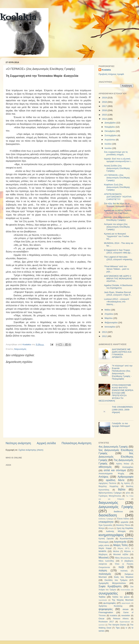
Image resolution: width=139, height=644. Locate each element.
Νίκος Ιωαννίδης (106, 561)
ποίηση (103, 570)
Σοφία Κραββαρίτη (110, 586)
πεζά (121, 567)
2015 (105, 115)
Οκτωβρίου (110, 131)
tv (126, 628)
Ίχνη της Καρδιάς (125, 528)
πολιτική (124, 571)
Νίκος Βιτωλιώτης (123, 558)
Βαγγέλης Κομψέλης (109, 486)
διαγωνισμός (20, 349)
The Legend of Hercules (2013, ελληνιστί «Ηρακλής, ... (118, 259)
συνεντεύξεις (125, 590)
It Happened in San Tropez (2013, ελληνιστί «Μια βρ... (118, 251)
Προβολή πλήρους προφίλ (111, 74)
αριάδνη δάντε (115, 480)
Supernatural (125, 622)
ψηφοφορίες (106, 609)
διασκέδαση (108, 515)
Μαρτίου (109, 318)
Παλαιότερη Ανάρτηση (76, 443)
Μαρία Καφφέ (105, 548)
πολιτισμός (105, 574)
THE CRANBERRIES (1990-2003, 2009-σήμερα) (122, 409)
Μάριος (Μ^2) (124, 548)
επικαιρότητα (106, 522)
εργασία (124, 522)
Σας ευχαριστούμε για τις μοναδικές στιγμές (116, 153)
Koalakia (106, 70)
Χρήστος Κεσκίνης (111, 606)
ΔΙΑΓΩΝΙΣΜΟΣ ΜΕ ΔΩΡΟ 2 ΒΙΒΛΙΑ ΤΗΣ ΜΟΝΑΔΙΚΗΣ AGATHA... (118, 279)
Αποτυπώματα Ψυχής (111, 474)
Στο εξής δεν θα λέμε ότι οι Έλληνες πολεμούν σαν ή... (118, 205)
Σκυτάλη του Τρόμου (116, 580)
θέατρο (102, 528)
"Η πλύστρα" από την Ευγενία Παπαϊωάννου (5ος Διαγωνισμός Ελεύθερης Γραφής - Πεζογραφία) (122, 372)
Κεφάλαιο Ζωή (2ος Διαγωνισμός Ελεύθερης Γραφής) (117, 187)
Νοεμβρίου (110, 127)
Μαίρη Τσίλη (120, 545)
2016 (105, 110)
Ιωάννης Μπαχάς (116, 531)
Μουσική (104, 557)
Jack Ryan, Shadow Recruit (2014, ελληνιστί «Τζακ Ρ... (118, 294)
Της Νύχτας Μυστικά (123, 600)
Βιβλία (122, 489)
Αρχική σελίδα (46, 443)
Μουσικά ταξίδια (121, 554)
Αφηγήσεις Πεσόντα (107, 483)
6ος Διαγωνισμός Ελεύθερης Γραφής (116, 457)
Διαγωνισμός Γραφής (116, 507)
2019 (105, 98)
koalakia (18, 18)
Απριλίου (109, 314)
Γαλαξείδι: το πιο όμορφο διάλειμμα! (121, 425)
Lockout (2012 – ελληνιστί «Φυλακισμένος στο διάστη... (117, 302)
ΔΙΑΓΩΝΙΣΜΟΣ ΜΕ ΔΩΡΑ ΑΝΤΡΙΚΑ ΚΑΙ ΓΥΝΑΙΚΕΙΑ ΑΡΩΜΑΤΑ (122, 353)
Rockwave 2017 (106, 622)
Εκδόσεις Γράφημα (106, 519)
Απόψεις (104, 477)
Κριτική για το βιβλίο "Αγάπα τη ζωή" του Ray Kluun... (118, 212)
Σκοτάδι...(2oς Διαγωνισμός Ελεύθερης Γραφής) (117, 219)
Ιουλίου (108, 144)
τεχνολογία (103, 600)
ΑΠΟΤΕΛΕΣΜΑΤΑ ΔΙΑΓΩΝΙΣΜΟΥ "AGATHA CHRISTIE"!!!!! (118, 197)
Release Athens (121, 619)
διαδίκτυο (118, 511)
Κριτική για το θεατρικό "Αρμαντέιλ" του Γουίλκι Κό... (117, 236)
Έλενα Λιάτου (123, 519)
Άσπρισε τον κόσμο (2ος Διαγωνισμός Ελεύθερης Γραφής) (117, 227)
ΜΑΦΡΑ (102, 551)
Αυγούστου (110, 140)
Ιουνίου (108, 148)
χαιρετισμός (126, 603)
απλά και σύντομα (115, 470)
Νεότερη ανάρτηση (18, 443)
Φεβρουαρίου (111, 322)
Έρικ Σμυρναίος (105, 525)
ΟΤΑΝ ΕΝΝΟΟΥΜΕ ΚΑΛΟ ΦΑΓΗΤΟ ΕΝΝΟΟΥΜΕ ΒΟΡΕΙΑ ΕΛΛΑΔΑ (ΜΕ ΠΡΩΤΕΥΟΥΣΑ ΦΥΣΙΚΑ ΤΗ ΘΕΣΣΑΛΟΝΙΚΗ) (116, 393)
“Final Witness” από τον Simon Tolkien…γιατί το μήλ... (117, 269)
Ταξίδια (102, 597)
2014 (105, 119)
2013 (105, 332)
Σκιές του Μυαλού (124, 577)
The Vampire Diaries (117, 625)
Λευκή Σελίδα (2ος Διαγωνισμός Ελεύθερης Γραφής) (117, 168)
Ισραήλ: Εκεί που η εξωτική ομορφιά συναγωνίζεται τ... (118, 160)
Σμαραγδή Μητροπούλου (112, 583)
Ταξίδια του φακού (121, 597)
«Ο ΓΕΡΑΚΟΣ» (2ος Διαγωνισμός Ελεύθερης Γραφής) (117, 178)
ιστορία (111, 528)
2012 (105, 336)
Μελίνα (116, 551)
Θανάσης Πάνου (123, 525)
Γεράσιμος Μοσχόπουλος (110, 496)
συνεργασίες (108, 593)
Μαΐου (108, 310)
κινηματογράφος (111, 535)
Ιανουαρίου (110, 327)
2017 (105, 106)
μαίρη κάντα (104, 545)
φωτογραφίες (110, 603)
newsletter (126, 616)
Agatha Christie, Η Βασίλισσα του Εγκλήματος (118, 287)
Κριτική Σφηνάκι (106, 539)
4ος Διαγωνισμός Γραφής (113, 447)
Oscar (102, 619)
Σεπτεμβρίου (111, 135)
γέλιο (128, 493)
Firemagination (106, 612)
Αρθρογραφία (126, 477)
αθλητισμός (105, 467)
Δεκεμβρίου (110, 123)
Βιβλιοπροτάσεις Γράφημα (110, 493)
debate (126, 609)
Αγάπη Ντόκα (123, 464)
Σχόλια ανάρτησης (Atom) (31, 450)
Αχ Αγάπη (125, 483)
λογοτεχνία (120, 542)
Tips (118, 628)
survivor (102, 625)
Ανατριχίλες (128, 467)
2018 (105, 102)
